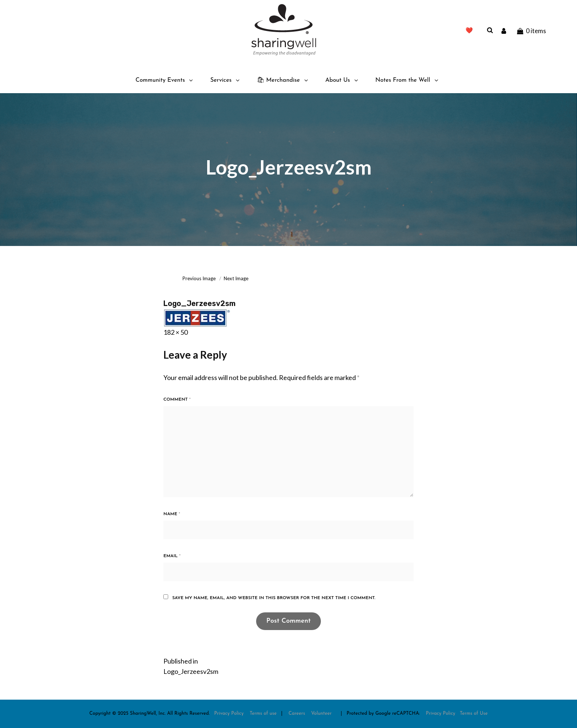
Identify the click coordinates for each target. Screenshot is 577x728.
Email (172, 556)
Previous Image (199, 278)
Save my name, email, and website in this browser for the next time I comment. (274, 598)
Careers (297, 713)
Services (225, 80)
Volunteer (321, 713)
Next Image (236, 278)
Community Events (165, 80)
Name (172, 514)
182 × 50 (176, 332)
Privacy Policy (229, 713)
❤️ (469, 31)
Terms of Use (474, 713)
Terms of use (263, 713)
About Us (342, 80)
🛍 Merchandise (283, 80)
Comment (177, 400)
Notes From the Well (407, 80)
